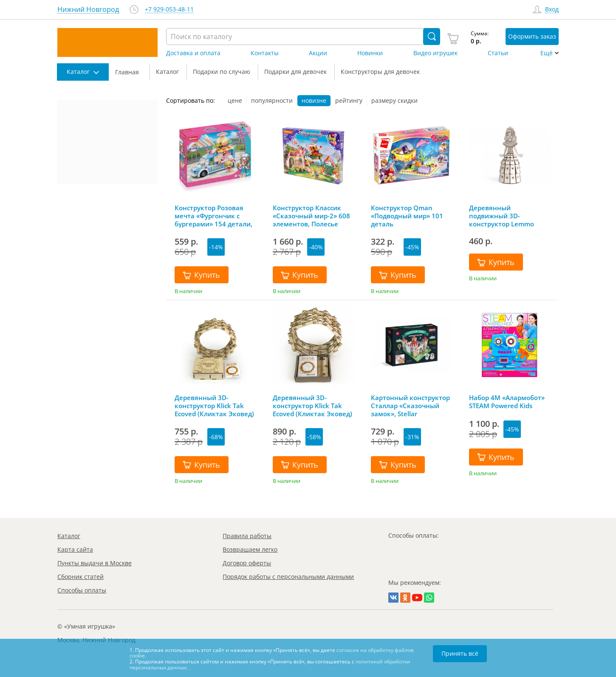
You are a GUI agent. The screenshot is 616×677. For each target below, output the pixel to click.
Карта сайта (75, 549)
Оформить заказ (532, 36)
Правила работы (247, 536)
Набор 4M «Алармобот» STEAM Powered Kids (507, 402)
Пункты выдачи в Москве (95, 563)
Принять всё (460, 653)
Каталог (69, 536)
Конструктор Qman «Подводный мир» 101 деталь (407, 216)
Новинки (370, 53)
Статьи (498, 53)
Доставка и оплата (193, 53)
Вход (552, 10)
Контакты (265, 53)
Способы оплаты (82, 590)
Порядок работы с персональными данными (288, 577)
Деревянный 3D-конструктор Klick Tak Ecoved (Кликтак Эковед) (312, 406)
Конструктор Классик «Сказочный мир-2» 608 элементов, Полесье (311, 216)
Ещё (547, 53)
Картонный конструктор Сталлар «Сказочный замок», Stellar (410, 406)
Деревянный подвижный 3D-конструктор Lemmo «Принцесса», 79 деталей (510, 216)
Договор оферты (247, 563)
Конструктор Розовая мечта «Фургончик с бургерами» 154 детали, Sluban (213, 216)
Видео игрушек (435, 53)
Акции (318, 53)
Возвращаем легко (250, 549)
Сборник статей (81, 577)
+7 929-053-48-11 (169, 10)
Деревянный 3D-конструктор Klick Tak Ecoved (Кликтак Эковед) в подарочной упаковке (214, 406)
